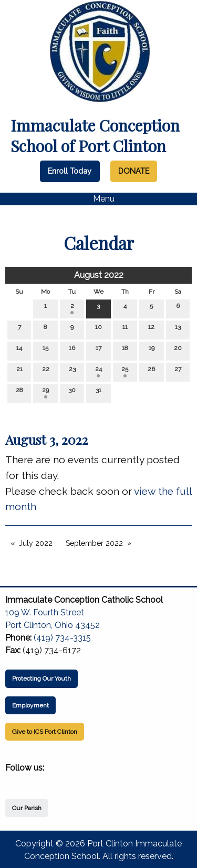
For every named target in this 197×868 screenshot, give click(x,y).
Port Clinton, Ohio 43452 (53, 625)
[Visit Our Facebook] (14, 780)
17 (98, 350)
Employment (30, 705)
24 (98, 371)
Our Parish (27, 808)
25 (125, 371)
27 (178, 371)
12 (151, 329)
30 (72, 392)
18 (125, 350)
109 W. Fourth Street (45, 612)
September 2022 (94, 543)
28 (19, 392)
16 (72, 350)
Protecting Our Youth (42, 679)
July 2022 (36, 543)
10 (98, 329)
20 (178, 350)
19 (152, 350)
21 (19, 371)
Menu (98, 199)
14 (19, 350)
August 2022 (99, 275)
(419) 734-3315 (62, 638)
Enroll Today (70, 171)
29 (45, 392)
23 (72, 371)
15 (45, 350)
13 (178, 329)
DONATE (134, 171)
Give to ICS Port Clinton (45, 732)
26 (151, 371)
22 (46, 371)
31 (98, 392)
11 (125, 329)
